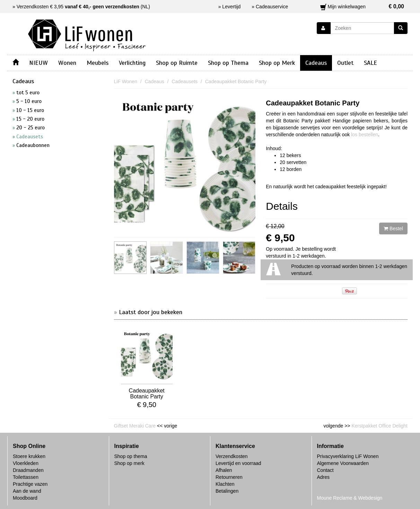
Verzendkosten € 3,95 (78, 7)
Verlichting (132, 63)
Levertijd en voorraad (238, 463)
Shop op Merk (277, 63)
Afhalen (224, 470)
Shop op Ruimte (177, 63)
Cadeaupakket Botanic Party (313, 103)
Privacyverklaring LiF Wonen (348, 456)
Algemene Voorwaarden (343, 463)
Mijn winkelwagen (362, 7)
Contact (325, 470)
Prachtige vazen (30, 484)
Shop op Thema (228, 63)
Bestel (393, 228)
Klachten (225, 484)
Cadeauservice (272, 7)
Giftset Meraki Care (135, 426)
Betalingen (227, 491)
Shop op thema (131, 456)
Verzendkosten (232, 456)
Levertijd (231, 7)
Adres (323, 477)
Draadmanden (28, 470)
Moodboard (25, 498)
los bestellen (365, 135)
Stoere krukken (29, 456)
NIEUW (38, 63)
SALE (370, 63)
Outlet (345, 63)
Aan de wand (27, 491)
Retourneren (229, 477)
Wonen (67, 63)
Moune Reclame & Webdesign (350, 498)
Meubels (98, 63)
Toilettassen (26, 477)
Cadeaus (316, 63)
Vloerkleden (26, 463)
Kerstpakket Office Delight (379, 426)
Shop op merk (129, 463)
